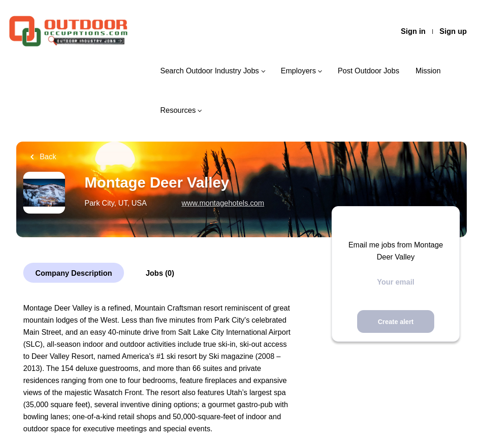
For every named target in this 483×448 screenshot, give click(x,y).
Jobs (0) (160, 273)
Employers (299, 71)
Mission (428, 71)
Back (47, 157)
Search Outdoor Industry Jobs (210, 71)
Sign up (453, 31)
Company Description (74, 273)
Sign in (413, 31)
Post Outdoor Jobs (369, 71)
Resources (178, 110)
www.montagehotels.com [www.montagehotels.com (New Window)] (223, 203)
